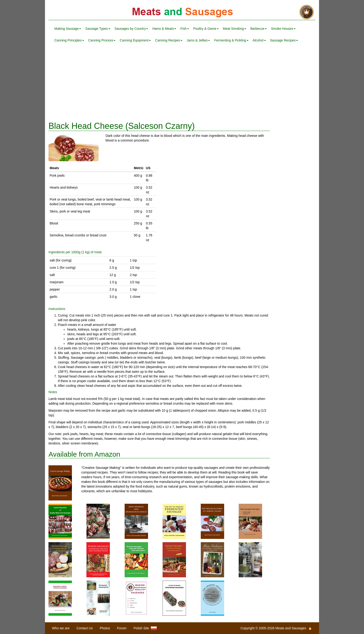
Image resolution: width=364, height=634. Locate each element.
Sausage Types (98, 29)
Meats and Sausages (182, 12)
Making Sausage (68, 29)
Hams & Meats (164, 29)
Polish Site (145, 628)
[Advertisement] (182, 84)
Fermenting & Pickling (231, 40)
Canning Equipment (135, 40)
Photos (105, 628)
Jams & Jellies (198, 40)
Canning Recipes (169, 40)
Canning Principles (69, 40)
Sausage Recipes (284, 40)
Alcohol (259, 40)
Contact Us (85, 628)
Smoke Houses (283, 29)
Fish (185, 29)
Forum (122, 628)
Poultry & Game (206, 29)
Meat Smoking (235, 29)
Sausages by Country (131, 29)
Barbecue (259, 29)
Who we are (61, 628)
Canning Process (102, 40)
